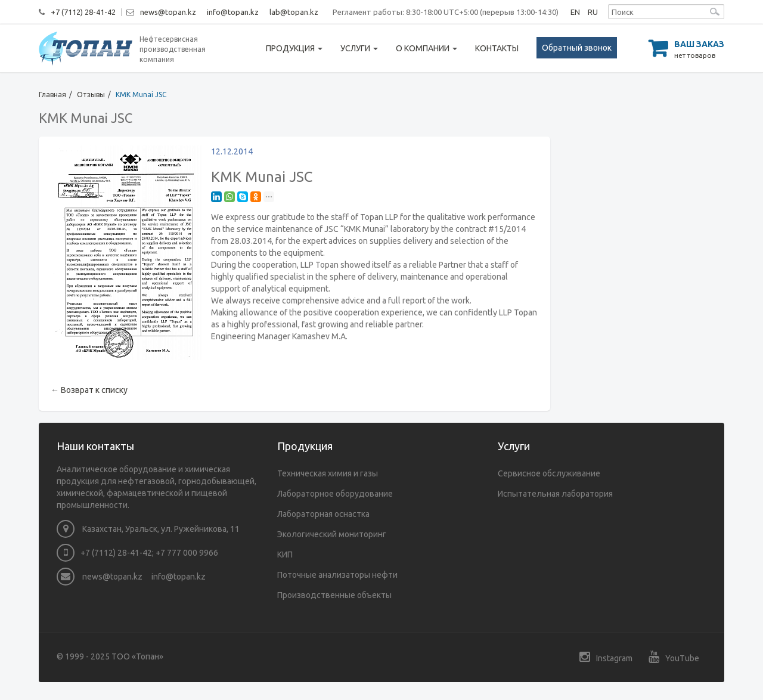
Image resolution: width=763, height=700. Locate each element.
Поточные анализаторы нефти (337, 575)
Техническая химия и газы (328, 473)
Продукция (294, 48)
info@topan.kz (233, 12)
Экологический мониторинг (332, 534)
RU (593, 12)
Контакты (497, 48)
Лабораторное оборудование (335, 494)
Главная (52, 95)
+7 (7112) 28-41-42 (83, 12)
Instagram (606, 657)
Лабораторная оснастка (323, 514)
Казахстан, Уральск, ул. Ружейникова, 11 (148, 529)
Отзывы (91, 95)
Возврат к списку (94, 390)
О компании (427, 48)
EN (575, 12)
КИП (285, 555)
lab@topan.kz (294, 12)
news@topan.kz (168, 12)
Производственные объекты (334, 595)
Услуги (359, 48)
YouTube (674, 657)
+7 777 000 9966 (187, 553)
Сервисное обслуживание (549, 473)
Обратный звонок (577, 48)
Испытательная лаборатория (555, 494)
